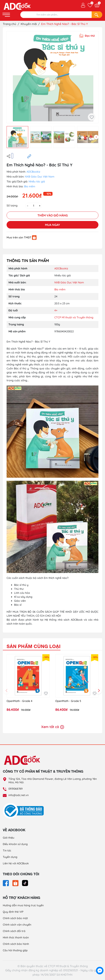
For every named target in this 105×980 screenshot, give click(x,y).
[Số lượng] (34, 206)
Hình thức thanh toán (16, 937)
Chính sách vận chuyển (17, 925)
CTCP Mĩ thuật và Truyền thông (74, 317)
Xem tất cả (53, 727)
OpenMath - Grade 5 (68, 701)
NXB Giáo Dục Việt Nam (40, 177)
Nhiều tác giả (37, 181)
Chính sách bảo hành (16, 944)
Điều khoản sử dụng (15, 844)
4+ (56, 310)
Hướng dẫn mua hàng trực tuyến (23, 905)
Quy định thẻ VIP (13, 912)
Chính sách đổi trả (14, 931)
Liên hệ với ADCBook (16, 863)
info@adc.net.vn (19, 795)
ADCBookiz (33, 172)
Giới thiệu (9, 838)
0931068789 (16, 789)
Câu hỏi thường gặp (15, 950)
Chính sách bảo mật (15, 918)
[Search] (97, 15)
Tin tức (7, 851)
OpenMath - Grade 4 (19, 701)
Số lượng (12, 205)
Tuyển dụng (10, 857)
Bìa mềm (30, 186)
